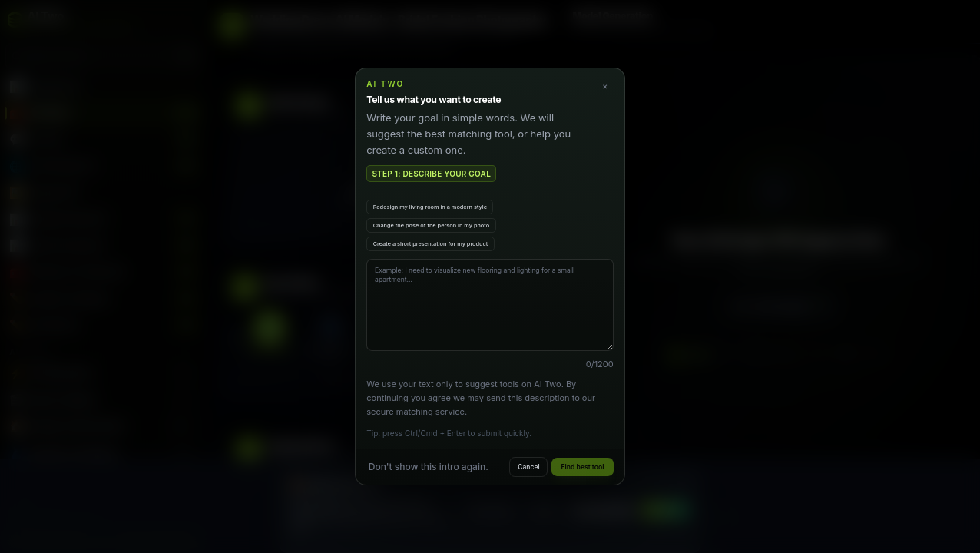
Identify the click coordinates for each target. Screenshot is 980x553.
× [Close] (605, 86)
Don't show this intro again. (429, 467)
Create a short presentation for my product (431, 244)
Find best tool (583, 467)
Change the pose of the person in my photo (432, 225)
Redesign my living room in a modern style (430, 207)
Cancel (528, 467)
